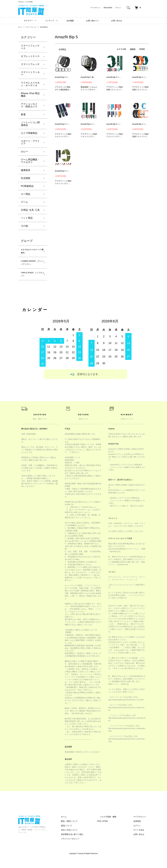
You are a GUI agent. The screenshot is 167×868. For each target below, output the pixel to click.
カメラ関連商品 (29, 133)
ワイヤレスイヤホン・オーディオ (30, 84)
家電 (23, 115)
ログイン (118, 8)
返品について (80, 835)
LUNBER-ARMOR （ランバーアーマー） (30, 267)
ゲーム (24, 202)
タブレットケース (30, 56)
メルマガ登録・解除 (116, 826)
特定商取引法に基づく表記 (85, 844)
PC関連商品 (27, 186)
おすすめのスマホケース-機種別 (30, 252)
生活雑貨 (26, 178)
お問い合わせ (117, 21)
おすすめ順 (121, 49)
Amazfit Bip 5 (48, 27)
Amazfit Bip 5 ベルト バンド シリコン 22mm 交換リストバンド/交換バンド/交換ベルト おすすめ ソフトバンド (141, 77)
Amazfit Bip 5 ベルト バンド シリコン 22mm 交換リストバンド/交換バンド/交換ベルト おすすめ (115, 77)
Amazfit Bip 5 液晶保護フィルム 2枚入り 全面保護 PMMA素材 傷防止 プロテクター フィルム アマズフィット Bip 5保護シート (89, 77)
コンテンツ (50, 21)
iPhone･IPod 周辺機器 (30, 95)
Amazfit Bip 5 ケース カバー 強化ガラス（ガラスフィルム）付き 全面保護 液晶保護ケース (63, 77)
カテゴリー (28, 21)
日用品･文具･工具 (30, 210)
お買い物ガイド (93, 21)
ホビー (24, 152)
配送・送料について (82, 830)
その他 (24, 226)
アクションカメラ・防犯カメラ (29, 105)
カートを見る (141, 839)
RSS (110, 830)
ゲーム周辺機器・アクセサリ (30, 161)
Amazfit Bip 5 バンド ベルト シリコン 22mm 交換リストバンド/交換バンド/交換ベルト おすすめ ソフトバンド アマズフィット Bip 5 (63, 124)
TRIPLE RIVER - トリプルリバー (31, 283)
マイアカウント (95, 8)
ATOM (116, 830)
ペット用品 (27, 218)
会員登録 (140, 830)
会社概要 (70, 21)
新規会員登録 (108, 8)
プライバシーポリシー (83, 848)
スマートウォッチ (33, 27)
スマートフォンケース (30, 47)
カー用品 (26, 194)
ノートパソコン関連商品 (30, 124)
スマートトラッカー (30, 74)
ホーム (21, 27)
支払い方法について (82, 839)
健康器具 (26, 170)
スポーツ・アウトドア (30, 142)
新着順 (142, 49)
